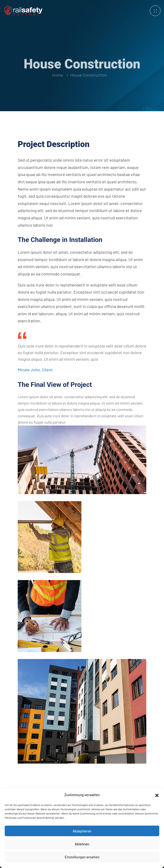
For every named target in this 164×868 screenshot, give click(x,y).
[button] (157, 795)
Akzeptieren (82, 831)
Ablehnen (82, 844)
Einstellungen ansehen (82, 857)
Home (57, 75)
